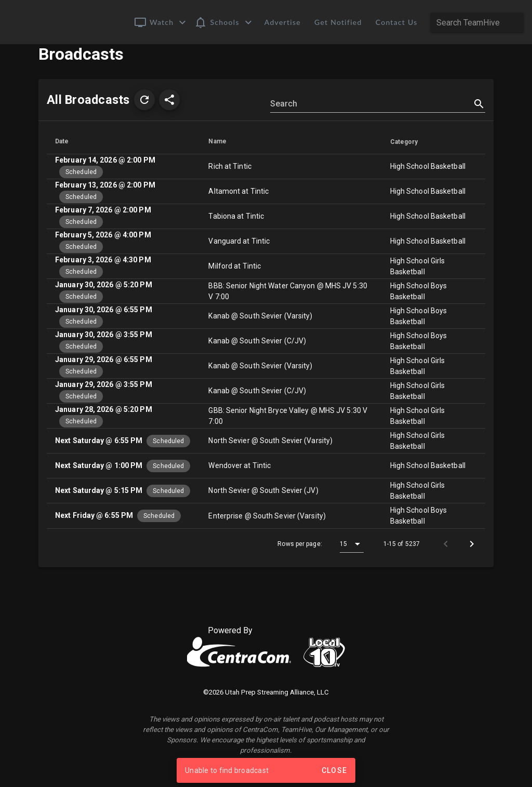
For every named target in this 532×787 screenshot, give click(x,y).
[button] (161, 22)
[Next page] (472, 559)
